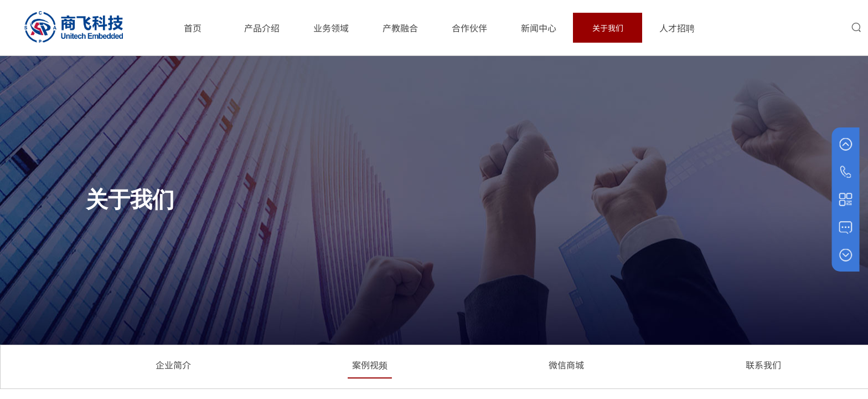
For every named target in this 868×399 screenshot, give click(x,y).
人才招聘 (677, 28)
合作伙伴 (469, 28)
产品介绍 (262, 28)
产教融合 (400, 28)
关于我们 (608, 28)
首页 (193, 28)
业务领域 (331, 28)
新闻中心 (539, 28)
